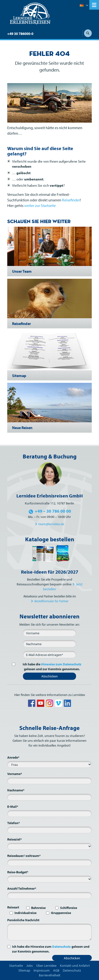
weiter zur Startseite (40, 205)
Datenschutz (61, 947)
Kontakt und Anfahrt (75, 966)
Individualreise (25, 913)
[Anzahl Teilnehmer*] (49, 895)
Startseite (16, 966)
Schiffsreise (69, 908)
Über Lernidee (46, 966)
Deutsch (84, 6)
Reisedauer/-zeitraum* (24, 856)
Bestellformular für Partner (51, 601)
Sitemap (24, 970)
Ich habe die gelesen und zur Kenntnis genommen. (49, 667)
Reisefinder (71, 200)
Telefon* (14, 823)
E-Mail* (13, 807)
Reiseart (13, 907)
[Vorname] (49, 633)
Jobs (30, 966)
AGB (56, 970)
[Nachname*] (49, 797)
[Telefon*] (49, 830)
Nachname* (16, 790)
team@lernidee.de (51, 524)
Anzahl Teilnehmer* (22, 888)
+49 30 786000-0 (20, 34)
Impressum (42, 970)
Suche (88, 33)
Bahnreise (38, 908)
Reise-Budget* (18, 872)
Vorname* (15, 774)
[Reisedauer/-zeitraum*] (49, 863)
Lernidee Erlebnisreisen (30, 13)
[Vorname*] (49, 781)
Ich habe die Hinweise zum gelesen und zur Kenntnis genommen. (51, 949)
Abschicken (49, 676)
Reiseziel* (14, 839)
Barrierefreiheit (50, 975)
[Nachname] (49, 644)
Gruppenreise (61, 913)
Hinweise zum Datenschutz (61, 664)
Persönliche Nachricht (23, 920)
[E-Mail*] (49, 655)
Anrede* (13, 757)
